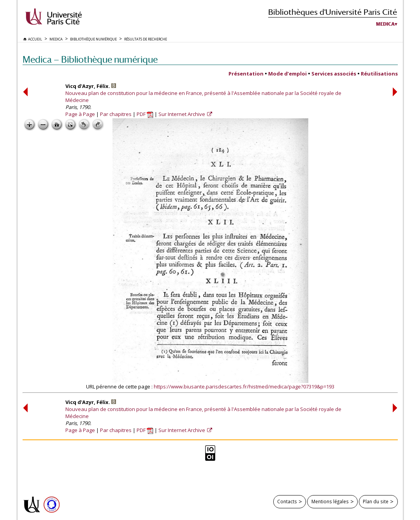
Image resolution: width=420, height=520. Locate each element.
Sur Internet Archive (182, 114)
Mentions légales (330, 501)
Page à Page (80, 114)
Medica (385, 24)
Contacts (287, 501)
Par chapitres (116, 114)
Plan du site (376, 501)
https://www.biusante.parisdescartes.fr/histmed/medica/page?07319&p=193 (244, 386)
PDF (145, 114)
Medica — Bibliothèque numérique (90, 59)
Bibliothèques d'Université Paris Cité (333, 12)
